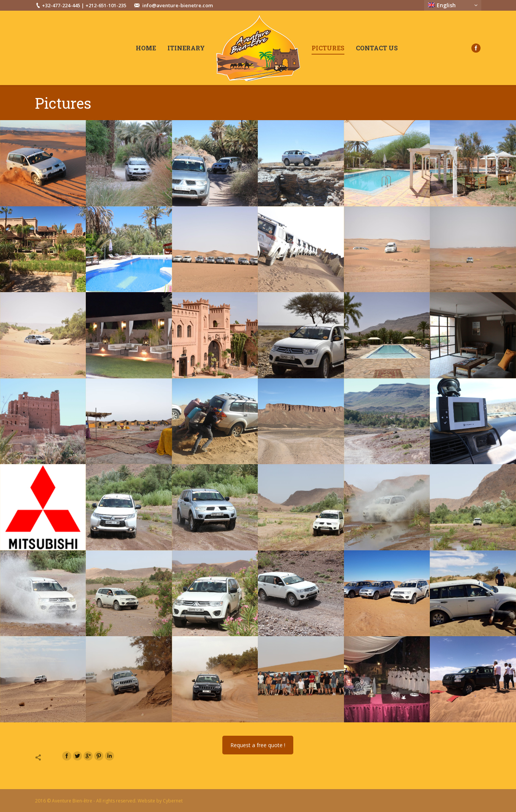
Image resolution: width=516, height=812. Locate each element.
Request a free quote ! (258, 745)
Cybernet (173, 801)
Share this (46, 757)
